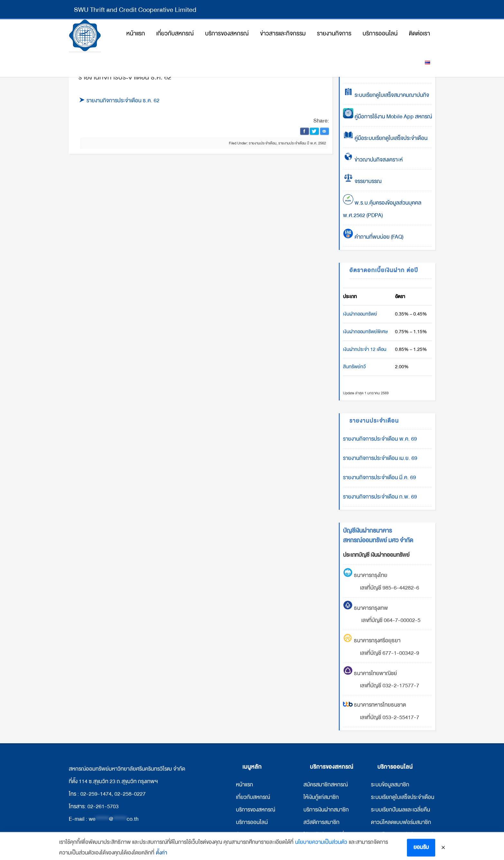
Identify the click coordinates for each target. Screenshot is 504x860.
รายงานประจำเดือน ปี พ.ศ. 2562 (302, 143)
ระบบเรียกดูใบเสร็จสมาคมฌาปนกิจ (386, 95)
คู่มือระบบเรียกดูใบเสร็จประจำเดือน (385, 138)
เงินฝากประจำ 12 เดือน (365, 349)
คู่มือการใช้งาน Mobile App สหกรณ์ (387, 117)
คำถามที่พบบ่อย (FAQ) (373, 237)
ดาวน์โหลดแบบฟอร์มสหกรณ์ (402, 835)
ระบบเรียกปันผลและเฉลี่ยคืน (401, 810)
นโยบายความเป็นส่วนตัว (321, 850)
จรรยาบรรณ (362, 181)
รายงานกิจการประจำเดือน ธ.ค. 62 (123, 101)
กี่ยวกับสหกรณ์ (254, 797)
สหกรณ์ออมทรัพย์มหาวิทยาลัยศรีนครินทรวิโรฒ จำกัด (85, 35)
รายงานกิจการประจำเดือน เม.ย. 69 (380, 458)
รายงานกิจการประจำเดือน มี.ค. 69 (379, 477)
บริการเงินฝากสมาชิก (326, 810)
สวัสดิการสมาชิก (321, 822)
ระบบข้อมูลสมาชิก (390, 785)
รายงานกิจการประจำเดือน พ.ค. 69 (380, 439)
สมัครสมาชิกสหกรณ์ (326, 785)
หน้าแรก (244, 785)
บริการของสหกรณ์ (256, 810)
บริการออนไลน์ (252, 822)
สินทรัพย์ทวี (354, 367)
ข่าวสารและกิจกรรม (257, 835)
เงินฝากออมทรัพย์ (360, 314)
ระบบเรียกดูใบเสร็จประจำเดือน (403, 797)
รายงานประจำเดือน (263, 143)
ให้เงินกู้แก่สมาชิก (321, 797)
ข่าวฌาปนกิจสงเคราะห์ (378, 160)
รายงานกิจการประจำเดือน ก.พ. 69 (380, 497)
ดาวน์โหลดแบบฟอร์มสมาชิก (401, 822)
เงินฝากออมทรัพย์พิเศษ (365, 332)
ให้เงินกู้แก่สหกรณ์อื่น (325, 835)
